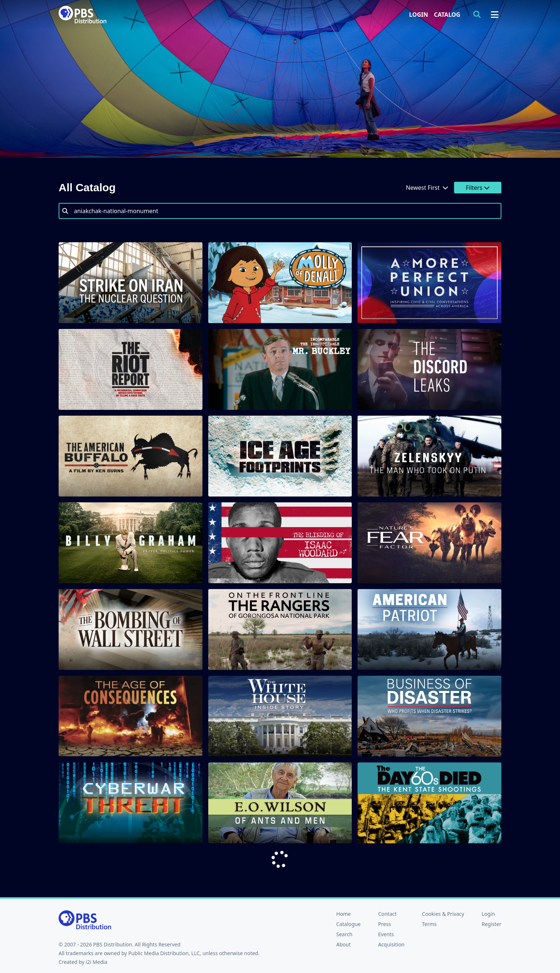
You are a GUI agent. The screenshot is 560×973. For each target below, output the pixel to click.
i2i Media (96, 962)
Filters (478, 188)
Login (419, 15)
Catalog (447, 15)
